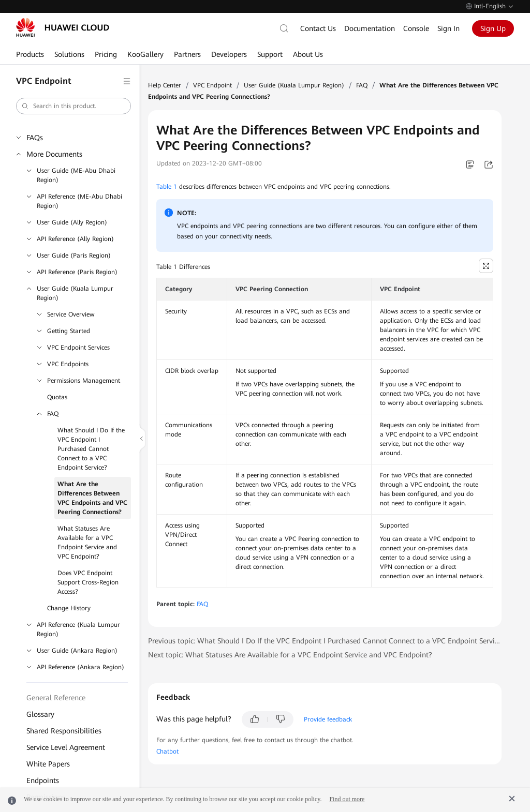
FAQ (53, 414)
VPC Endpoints (68, 364)
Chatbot (167, 751)
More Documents (54, 154)
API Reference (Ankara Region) (80, 667)
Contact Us (318, 28)
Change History (69, 608)
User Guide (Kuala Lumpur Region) (75, 293)
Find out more (347, 799)
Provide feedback (328, 719)
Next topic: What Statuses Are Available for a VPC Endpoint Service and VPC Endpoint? (290, 655)
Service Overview (71, 314)
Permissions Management (84, 381)
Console (416, 28)
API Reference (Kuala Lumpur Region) (78, 629)
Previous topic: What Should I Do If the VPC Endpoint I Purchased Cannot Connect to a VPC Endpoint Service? (325, 641)
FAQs (35, 138)
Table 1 (167, 187)
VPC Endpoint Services (78, 348)
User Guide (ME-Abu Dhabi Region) (76, 175)
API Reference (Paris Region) (77, 272)
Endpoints (43, 780)
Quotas (57, 397)
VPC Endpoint (212, 85)
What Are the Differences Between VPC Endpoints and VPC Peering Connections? (92, 498)
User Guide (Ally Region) (72, 222)
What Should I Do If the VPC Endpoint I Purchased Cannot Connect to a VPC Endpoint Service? (91, 449)
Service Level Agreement (66, 747)
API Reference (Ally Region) (75, 239)
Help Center (165, 85)
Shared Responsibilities (64, 731)
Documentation (370, 28)
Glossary (40, 714)
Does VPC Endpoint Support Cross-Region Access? (88, 582)
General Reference (56, 698)
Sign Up (493, 28)
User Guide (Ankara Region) (77, 651)
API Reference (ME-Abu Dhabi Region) (79, 201)
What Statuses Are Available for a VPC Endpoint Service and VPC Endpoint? (87, 543)
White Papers (48, 764)
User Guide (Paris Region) (74, 255)
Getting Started (69, 331)
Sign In (448, 28)
